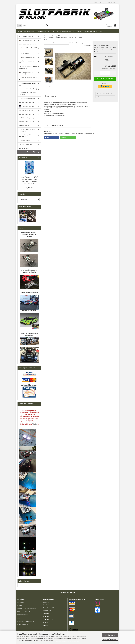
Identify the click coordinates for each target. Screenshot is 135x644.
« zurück (53, 43)
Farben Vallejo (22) (24, 126)
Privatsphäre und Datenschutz (26, 621)
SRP (44, 628)
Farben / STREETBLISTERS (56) (27, 62)
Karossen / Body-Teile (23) (27, 98)
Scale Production (48, 619)
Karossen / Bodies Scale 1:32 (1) (87, 31)
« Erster (47, 43)
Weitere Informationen (110, 639)
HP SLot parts (87, 45)
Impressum (21, 602)
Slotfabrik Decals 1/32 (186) (27, 114)
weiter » (59, 43)
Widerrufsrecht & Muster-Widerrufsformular (24, 613)
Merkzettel (111, 3)
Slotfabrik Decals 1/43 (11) (26, 118)
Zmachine (46, 614)
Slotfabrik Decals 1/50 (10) (26, 122)
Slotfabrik (46, 602)
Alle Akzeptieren (110, 635)
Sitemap (21, 585)
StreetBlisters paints (49, 608)
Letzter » (65, 43)
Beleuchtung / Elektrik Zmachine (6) (26, 136)
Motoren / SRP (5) (25, 140)
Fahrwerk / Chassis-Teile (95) (28, 89)
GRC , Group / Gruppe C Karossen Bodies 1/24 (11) (28, 68)
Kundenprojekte (24, 53)
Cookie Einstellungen (23, 624)
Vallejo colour (47, 611)
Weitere (103, 31)
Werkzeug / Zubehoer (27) (27, 152)
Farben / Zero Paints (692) (27, 57)
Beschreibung (51, 96)
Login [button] (103, 3)
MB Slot (45, 625)
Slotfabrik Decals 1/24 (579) (27, 102)
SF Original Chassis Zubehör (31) (28, 84)
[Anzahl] (105, 73)
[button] (96, 3)
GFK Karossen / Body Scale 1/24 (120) (27, 94)
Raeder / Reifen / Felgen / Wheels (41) (27, 130)
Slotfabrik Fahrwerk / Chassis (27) (27, 73)
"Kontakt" (35, 424)
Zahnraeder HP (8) (24, 148)
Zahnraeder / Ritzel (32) (25, 144)
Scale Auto (46, 616)
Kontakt (20, 605)
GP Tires (46, 622)
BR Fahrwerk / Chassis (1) (26, 31)
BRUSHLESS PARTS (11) (43, 31)
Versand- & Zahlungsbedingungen (27, 609)
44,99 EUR (29, 188)
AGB (19, 618)
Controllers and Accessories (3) (64, 31)
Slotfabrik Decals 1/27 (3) (26, 110)
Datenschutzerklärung (47, 640)
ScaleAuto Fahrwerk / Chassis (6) (28, 79)
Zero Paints (46, 605)
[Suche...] (20, 25)
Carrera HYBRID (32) (26, 106)
